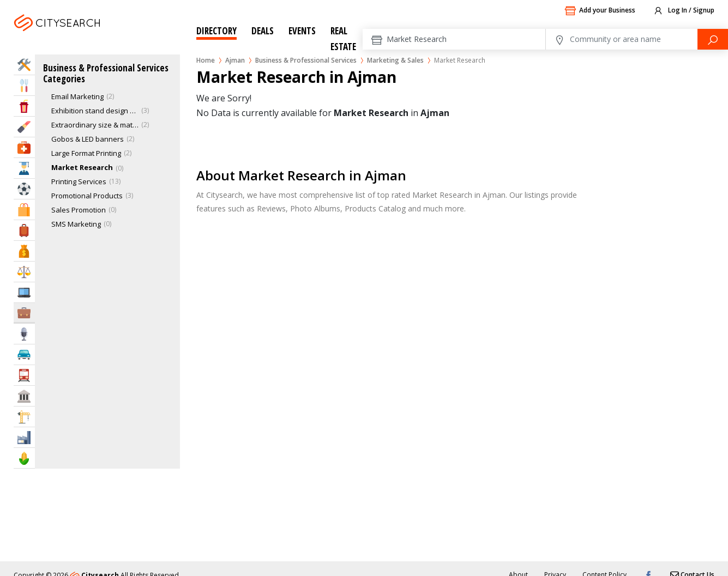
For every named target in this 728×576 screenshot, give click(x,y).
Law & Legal (24, 272)
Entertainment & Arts (24, 106)
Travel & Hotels (24, 230)
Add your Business (600, 11)
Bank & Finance (24, 251)
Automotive (24, 354)
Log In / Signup (684, 11)
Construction (24, 417)
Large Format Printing (86, 153)
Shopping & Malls (24, 210)
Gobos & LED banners (88, 139)
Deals (263, 31)
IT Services (24, 292)
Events (302, 31)
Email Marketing (77, 96)
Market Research (82, 167)
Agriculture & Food (24, 458)
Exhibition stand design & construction (95, 111)
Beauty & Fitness (24, 127)
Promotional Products (87, 196)
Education (24, 168)
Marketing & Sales (395, 60)
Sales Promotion (79, 210)
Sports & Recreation (24, 189)
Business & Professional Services (306, 60)
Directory (216, 31)
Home (206, 60)
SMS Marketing (76, 224)
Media (24, 334)
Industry (24, 437)
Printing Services (79, 181)
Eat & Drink (24, 85)
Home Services (24, 65)
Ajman (85, 36)
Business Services (24, 313)
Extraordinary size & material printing (95, 125)
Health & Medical (24, 147)
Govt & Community (24, 396)
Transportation (24, 375)
